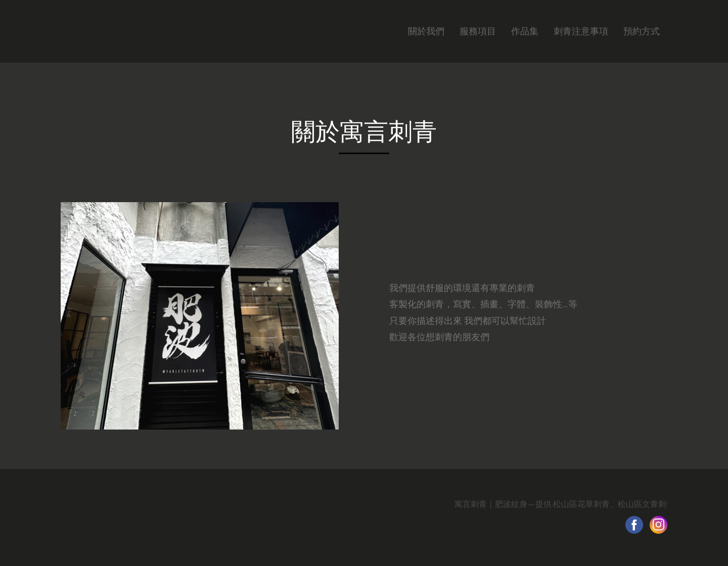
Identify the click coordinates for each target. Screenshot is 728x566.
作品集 (525, 31)
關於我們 (426, 31)
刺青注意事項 (581, 31)
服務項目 (478, 31)
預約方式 (642, 31)
